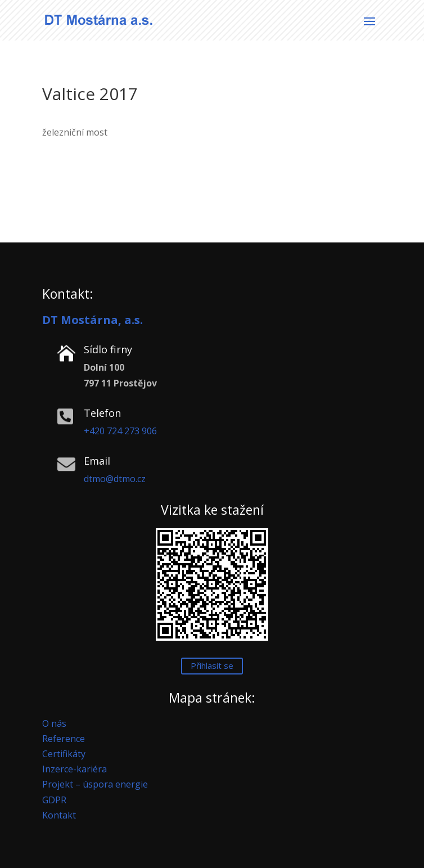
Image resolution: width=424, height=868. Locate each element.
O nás (54, 723)
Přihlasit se (212, 665)
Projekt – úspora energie (95, 784)
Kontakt (59, 815)
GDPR (54, 800)
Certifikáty (64, 754)
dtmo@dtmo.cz (115, 479)
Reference (64, 739)
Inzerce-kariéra (75, 769)
